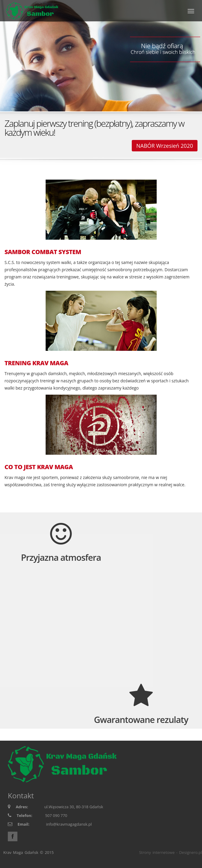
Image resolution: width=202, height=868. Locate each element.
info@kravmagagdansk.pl (69, 824)
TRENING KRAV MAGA (36, 363)
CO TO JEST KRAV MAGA (39, 467)
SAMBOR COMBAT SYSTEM (43, 252)
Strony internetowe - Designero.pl (170, 852)
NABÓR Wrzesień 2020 (165, 146)
